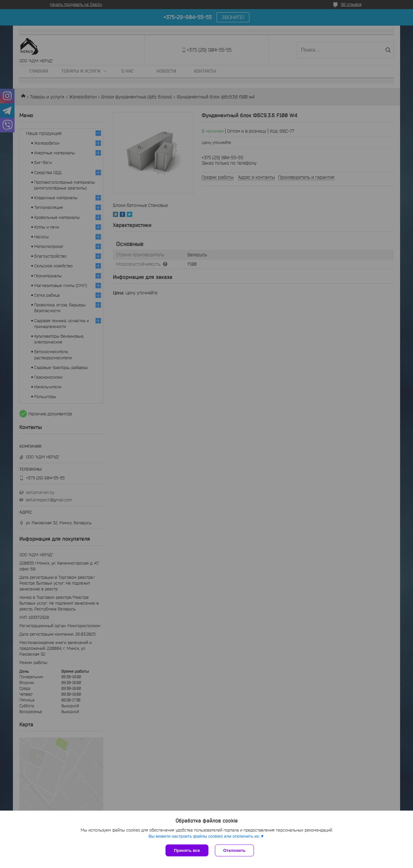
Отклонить (234, 850)
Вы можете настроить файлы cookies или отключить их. (204, 836)
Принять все (187, 850)
